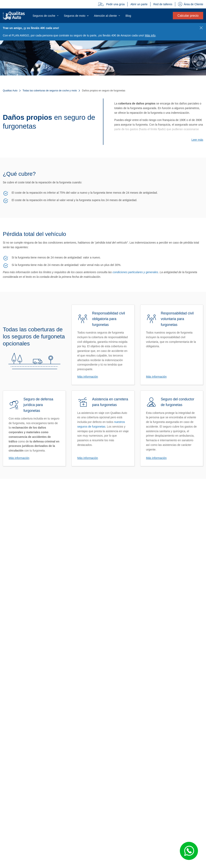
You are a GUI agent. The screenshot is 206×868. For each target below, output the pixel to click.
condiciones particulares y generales (135, 272)
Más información (88, 377)
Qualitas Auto (10, 91)
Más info (150, 35)
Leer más (197, 140)
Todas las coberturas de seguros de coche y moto (50, 91)
